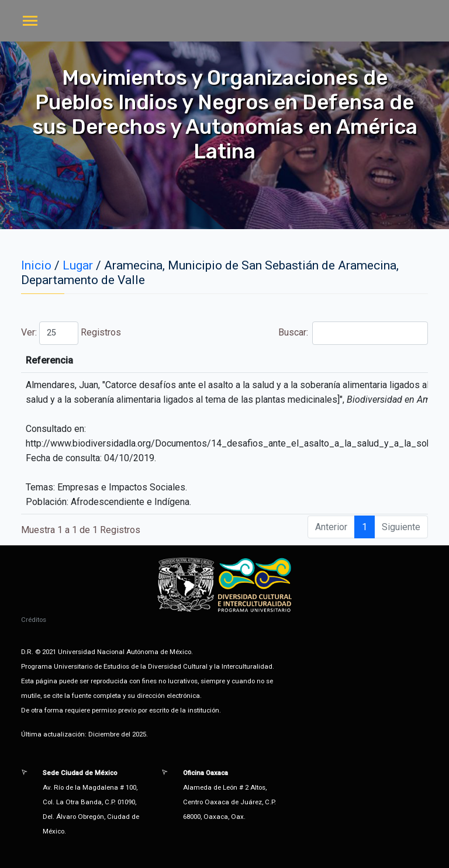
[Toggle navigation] (30, 22)
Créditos (34, 620)
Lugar (78, 265)
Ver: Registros (71, 333)
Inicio (36, 265)
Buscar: (353, 333)
